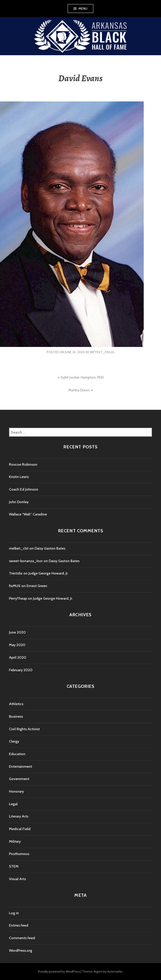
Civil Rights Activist (24, 729)
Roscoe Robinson (23, 464)
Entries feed (19, 925)
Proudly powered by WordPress (59, 971)
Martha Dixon (79, 390)
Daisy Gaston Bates (50, 548)
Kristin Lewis (19, 477)
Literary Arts (19, 816)
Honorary (16, 791)
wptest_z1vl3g (102, 352)
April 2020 (18, 657)
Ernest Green (37, 586)
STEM (14, 866)
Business (16, 716)
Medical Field (20, 829)
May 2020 (17, 645)
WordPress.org (21, 950)
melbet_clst (19, 548)
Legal (13, 804)
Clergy (14, 741)
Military (15, 841)
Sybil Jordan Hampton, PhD (82, 377)
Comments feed (22, 938)
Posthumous (19, 854)
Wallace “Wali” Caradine (28, 514)
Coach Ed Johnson (24, 489)
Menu (83, 9)
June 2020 (17, 632)
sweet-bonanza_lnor (26, 561)
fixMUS (15, 586)
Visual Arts (17, 879)
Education (17, 754)
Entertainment (21, 766)
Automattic (115, 971)
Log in (14, 913)
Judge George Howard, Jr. (48, 573)
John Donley (19, 502)
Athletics (16, 704)
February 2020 (21, 670)
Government (19, 779)
